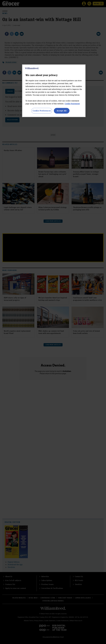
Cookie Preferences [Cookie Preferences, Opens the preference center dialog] (42, 111)
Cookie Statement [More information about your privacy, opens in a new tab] (72, 104)
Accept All (62, 111)
